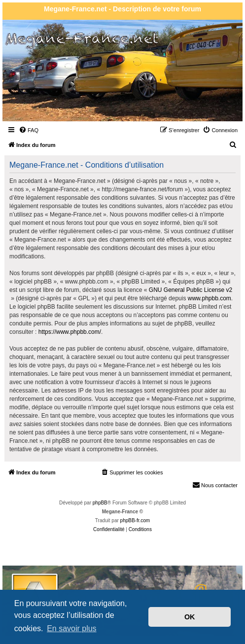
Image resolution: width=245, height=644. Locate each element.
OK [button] (190, 617)
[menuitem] (29, 130)
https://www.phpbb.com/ (70, 332)
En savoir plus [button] (72, 628)
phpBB (100, 503)
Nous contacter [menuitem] (215, 485)
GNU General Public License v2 (191, 290)
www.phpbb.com (210, 298)
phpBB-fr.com (135, 520)
